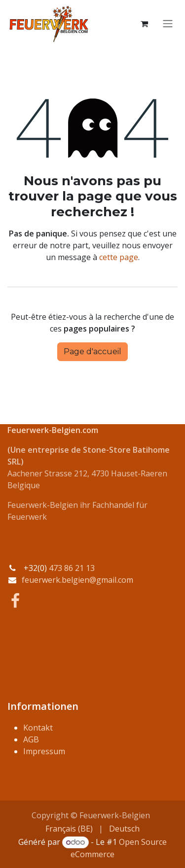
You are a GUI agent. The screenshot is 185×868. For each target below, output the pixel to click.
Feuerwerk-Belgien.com (53, 430)
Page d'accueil (92, 351)
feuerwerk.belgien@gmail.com (77, 580)
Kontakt (38, 728)
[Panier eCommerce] (144, 24)
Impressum (44, 751)
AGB (31, 739)
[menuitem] (69, 829)
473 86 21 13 (72, 568)
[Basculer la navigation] (168, 24)
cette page (119, 257)
